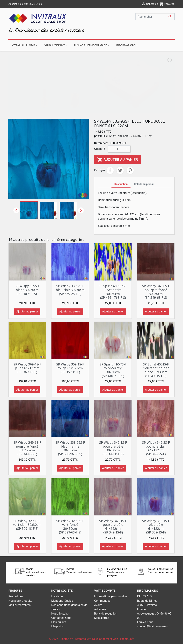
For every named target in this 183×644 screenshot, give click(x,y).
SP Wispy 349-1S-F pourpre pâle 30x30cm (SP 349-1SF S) (113, 448)
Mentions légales (62, 601)
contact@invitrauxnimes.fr (154, 626)
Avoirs (98, 605)
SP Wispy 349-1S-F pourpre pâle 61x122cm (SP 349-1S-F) (113, 527)
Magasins (58, 626)
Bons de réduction (106, 614)
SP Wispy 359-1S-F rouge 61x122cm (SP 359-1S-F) (70, 368)
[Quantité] (119, 149)
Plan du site (59, 622)
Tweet (120, 170)
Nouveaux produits (20, 601)
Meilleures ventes (19, 605)
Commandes (102, 601)
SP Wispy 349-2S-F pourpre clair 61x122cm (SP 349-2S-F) (156, 448)
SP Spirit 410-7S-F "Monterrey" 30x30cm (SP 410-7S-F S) (113, 370)
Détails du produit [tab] (144, 184)
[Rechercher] (155, 17)
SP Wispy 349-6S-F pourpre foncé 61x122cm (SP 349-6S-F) (27, 448)
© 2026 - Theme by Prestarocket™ (71, 639)
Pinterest (130, 170)
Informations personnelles (111, 596)
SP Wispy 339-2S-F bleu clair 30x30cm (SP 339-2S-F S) (70, 290)
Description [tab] (121, 184)
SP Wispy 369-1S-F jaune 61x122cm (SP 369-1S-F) (27, 368)
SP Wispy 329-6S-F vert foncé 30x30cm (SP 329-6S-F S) (70, 527)
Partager (110, 170)
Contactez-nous (61, 618)
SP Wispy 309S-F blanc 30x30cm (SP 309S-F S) (27, 290)
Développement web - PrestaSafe (113, 639)
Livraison (57, 596)
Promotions (16, 596)
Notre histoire (60, 614)
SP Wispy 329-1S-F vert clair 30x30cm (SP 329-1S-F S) (27, 525)
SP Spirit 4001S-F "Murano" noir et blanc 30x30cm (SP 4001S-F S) (156, 370)
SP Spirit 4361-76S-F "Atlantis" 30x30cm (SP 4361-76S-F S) (113, 292)
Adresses (100, 609)
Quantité (100, 149)
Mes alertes (102, 618)
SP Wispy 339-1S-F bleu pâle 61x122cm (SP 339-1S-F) (156, 527)
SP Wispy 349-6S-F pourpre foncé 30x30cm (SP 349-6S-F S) (156, 292)
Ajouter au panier (118, 160)
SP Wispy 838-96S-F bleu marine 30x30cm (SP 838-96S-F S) (70, 448)
